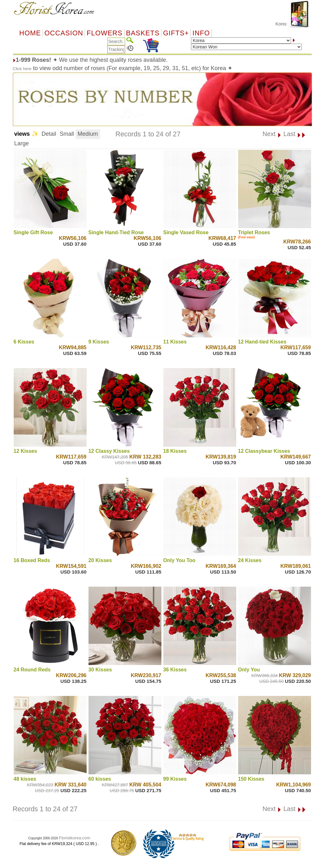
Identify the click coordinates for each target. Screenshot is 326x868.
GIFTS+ (176, 33)
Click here (22, 69)
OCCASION (64, 33)
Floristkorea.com (75, 838)
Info (201, 33)
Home (30, 33)
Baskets (143, 33)
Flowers (104, 33)
